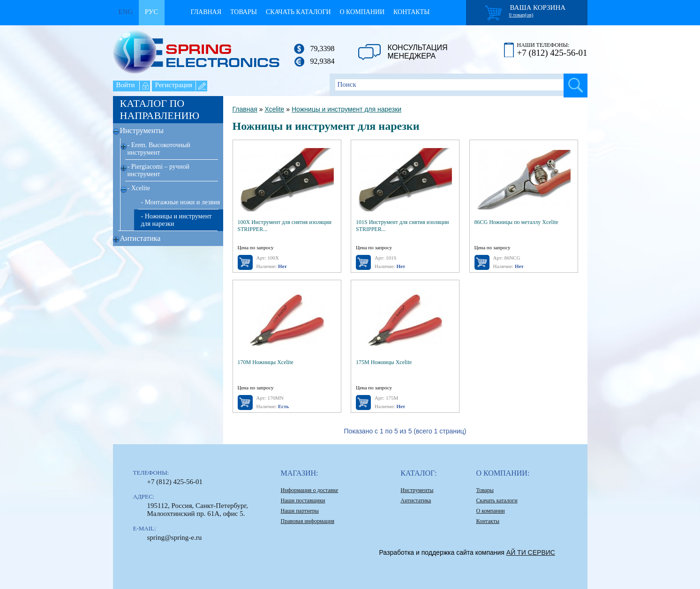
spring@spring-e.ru (175, 537)
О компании (362, 12)
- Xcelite (139, 188)
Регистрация (174, 85)
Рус (152, 12)
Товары (244, 12)
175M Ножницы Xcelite (384, 362)
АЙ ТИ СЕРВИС (531, 552)
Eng (126, 12)
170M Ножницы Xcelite (266, 362)
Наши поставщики (303, 500)
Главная (206, 12)
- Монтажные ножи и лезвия (181, 202)
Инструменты (142, 130)
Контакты (411, 12)
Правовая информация (308, 521)
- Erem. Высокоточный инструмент (159, 149)
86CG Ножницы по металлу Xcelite (516, 222)
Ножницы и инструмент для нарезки (346, 109)
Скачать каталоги (298, 12)
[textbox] (459, 85)
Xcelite (274, 109)
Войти (126, 85)
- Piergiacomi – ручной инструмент (158, 170)
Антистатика (140, 238)
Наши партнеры (300, 511)
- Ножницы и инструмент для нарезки (177, 220)
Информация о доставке (310, 490)
